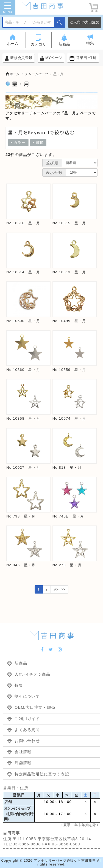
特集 (19, 685)
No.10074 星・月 (69, 418)
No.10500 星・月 (23, 321)
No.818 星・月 (67, 467)
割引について (27, 696)
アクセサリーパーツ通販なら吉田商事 (65, 861)
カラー (18, 143)
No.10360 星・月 (23, 370)
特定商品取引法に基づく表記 (42, 774)
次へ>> (59, 589)
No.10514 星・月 (23, 272)
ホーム (12, 74)
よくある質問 (27, 730)
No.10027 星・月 (23, 467)
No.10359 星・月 (69, 370)
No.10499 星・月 (69, 321)
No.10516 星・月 (23, 223)
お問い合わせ (27, 741)
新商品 (21, 663)
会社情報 (23, 752)
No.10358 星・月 (23, 418)
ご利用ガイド (27, 719)
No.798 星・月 (21, 516)
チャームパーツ (37, 74)
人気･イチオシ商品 (33, 674)
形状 (38, 143)
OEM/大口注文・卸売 (35, 707)
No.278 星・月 (67, 565)
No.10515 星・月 (69, 223)
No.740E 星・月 (68, 516)
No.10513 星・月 (69, 272)
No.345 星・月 (21, 565)
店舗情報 (23, 763)
